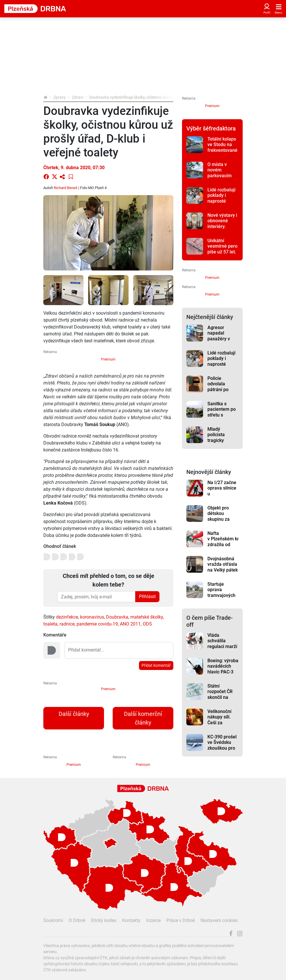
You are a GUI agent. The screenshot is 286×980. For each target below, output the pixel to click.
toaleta (50, 624)
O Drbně (77, 920)
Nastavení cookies (219, 920)
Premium (108, 359)
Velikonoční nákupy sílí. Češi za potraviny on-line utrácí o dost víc (221, 725)
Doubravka (117, 617)
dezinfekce (67, 617)
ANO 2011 (130, 624)
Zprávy (60, 97)
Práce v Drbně (181, 920)
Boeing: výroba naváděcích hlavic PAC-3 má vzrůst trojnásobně (223, 672)
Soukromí (53, 920)
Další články (74, 714)
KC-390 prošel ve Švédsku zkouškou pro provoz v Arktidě (222, 748)
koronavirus (92, 617)
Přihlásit (147, 597)
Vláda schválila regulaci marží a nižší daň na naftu (222, 646)
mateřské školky (147, 617)
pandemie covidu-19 (97, 624)
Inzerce (153, 920)
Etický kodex (104, 920)
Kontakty (131, 920)
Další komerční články (143, 718)
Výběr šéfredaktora (211, 128)
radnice (67, 624)
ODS (147, 624)
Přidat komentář (156, 665)
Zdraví (78, 97)
